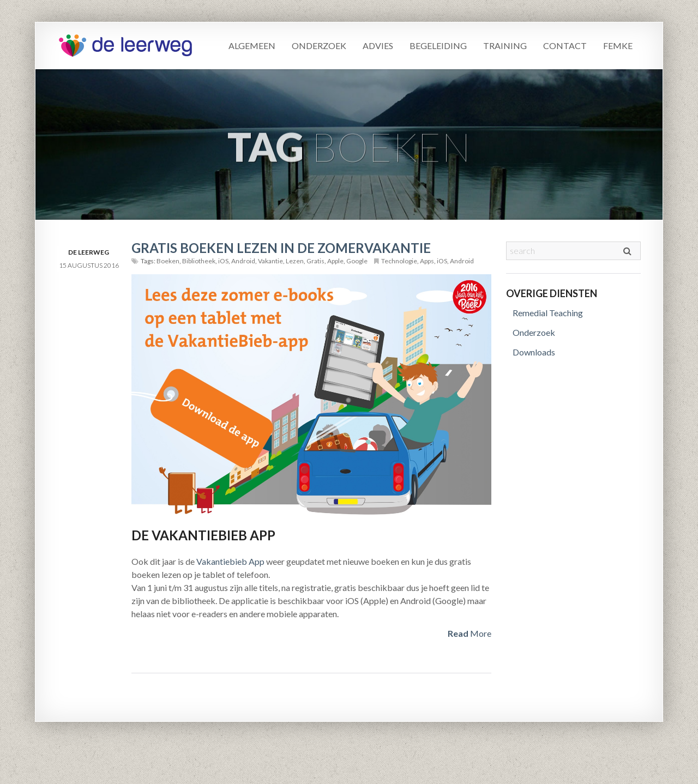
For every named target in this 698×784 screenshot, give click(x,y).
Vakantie (270, 261)
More (470, 633)
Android (243, 261)
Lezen (295, 261)
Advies (378, 46)
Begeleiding (438, 46)
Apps (427, 261)
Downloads (534, 352)
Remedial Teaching (548, 313)
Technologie (399, 261)
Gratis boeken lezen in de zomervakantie (281, 248)
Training (505, 46)
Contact (565, 46)
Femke (618, 46)
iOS (223, 261)
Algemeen (252, 46)
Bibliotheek (199, 261)
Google (357, 261)
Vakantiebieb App (230, 561)
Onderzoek (319, 46)
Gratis (315, 261)
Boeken (168, 261)
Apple (335, 261)
